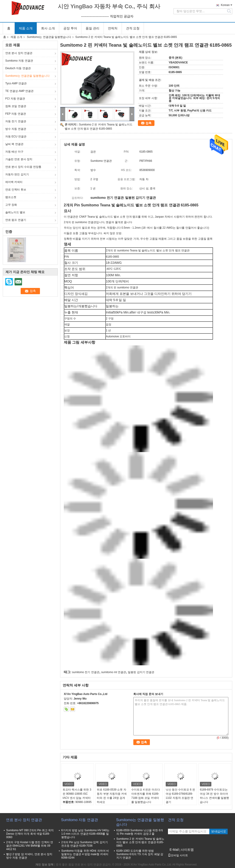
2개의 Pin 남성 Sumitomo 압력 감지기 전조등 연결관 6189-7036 (85, 844)
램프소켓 (11, 197)
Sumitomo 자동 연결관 (19, 61)
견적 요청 (133, 28)
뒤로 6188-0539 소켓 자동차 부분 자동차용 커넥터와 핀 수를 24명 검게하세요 (112, 796)
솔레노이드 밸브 (15, 212)
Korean (225, 5)
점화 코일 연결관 (16, 106)
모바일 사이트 (178, 855)
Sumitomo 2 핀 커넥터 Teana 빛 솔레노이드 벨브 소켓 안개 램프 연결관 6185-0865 (140, 842)
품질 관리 (92, 28)
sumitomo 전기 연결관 (86, 672)
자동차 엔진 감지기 (17, 174)
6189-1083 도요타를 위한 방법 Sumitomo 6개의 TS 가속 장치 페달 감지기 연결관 (140, 854)
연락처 (113, 28)
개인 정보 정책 (44, 865)
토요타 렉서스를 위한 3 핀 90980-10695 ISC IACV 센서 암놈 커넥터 (77, 794)
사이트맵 (187, 850)
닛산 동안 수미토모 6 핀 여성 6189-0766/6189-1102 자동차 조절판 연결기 (180, 796)
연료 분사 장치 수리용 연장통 (23, 167)
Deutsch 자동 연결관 (18, 68)
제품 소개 (26, 28)
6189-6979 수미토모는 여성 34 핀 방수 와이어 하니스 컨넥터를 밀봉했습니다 (214, 796)
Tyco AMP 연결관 (16, 83)
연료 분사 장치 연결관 (19, 53)
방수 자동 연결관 (16, 129)
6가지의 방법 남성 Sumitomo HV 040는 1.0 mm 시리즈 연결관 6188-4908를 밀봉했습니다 (85, 834)
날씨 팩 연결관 (14, 144)
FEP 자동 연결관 (16, 114)
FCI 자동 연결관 (15, 99)
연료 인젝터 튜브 (16, 190)
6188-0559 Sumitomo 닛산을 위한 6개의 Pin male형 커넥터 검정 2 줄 (140, 832)
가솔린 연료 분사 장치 (19, 159)
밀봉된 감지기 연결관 (141, 672)
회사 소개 (48, 28)
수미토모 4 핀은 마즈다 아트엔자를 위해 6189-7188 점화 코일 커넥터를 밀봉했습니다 (146, 796)
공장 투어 (70, 28)
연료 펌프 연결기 (16, 220)
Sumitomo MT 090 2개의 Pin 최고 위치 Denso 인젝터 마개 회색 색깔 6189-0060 (30, 834)
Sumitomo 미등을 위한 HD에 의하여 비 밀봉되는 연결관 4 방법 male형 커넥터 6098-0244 (85, 854)
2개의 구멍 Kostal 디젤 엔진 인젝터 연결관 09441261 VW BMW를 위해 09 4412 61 (30, 846)
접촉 (148, 123)
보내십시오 (219, 831)
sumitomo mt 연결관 (114, 672)
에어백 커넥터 (14, 182)
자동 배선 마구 (14, 152)
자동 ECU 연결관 (16, 137)
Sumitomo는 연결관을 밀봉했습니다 (49, 37)
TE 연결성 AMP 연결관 (19, 91)
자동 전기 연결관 (16, 121)
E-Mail (174, 850)
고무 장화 (11, 205)
